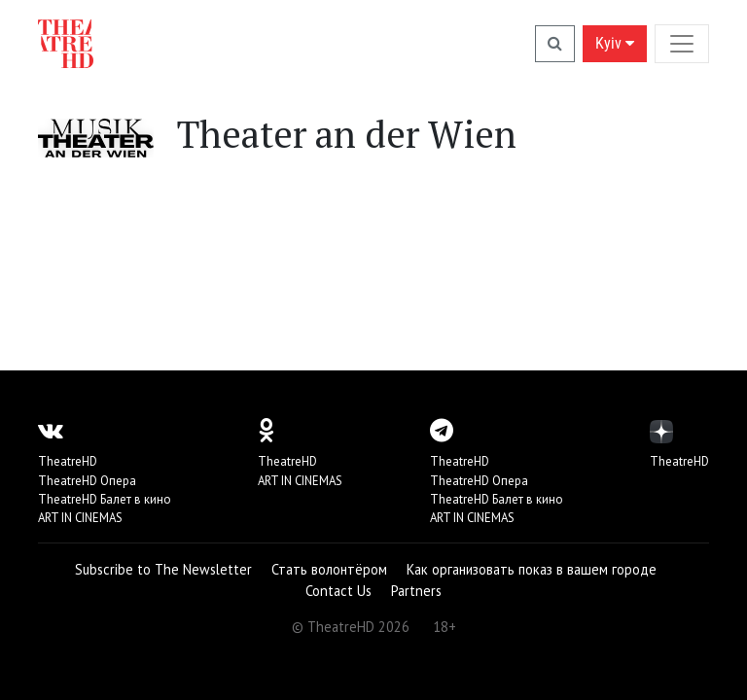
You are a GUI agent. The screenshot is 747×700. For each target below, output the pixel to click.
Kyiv (615, 43)
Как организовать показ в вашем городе (532, 569)
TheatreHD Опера (87, 481)
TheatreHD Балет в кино (105, 499)
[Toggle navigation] (682, 43)
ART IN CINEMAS (80, 518)
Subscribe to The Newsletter (163, 569)
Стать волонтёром (329, 569)
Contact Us (338, 591)
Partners (416, 591)
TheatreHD (68, 461)
